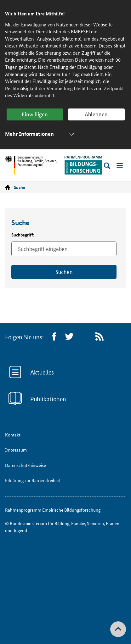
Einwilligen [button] (35, 114)
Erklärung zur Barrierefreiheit (33, 480)
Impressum (16, 450)
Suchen (64, 271)
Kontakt (13, 435)
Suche (20, 187)
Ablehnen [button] (96, 114)
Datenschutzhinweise (26, 465)
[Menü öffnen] (120, 166)
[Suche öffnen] (107, 166)
